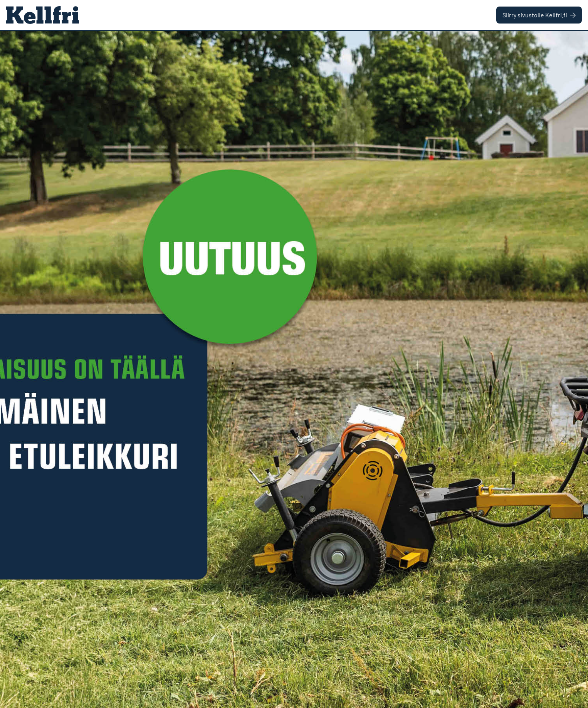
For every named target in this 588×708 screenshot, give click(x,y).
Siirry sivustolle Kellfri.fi (539, 15)
